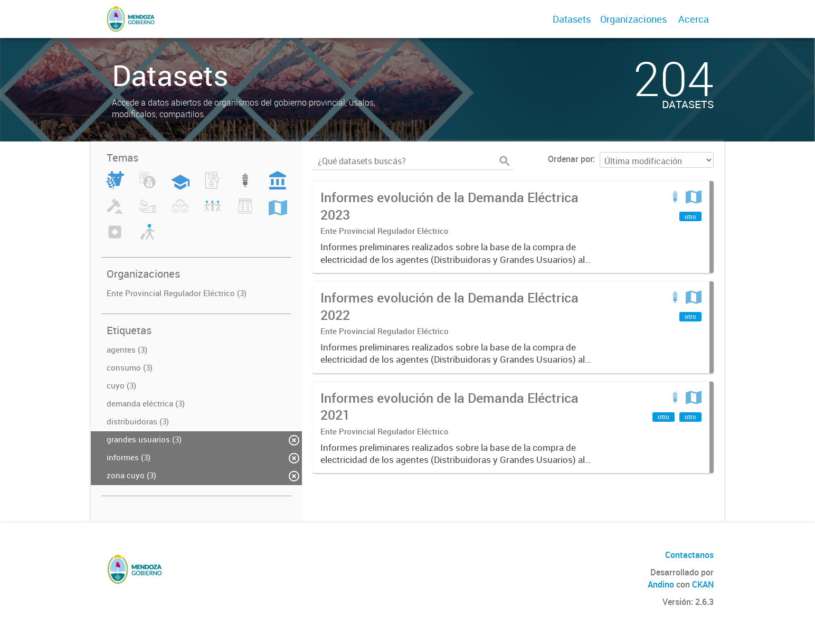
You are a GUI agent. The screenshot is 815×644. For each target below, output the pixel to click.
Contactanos (689, 555)
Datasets (572, 19)
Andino (661, 584)
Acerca (694, 19)
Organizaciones (633, 19)
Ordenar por (570, 159)
